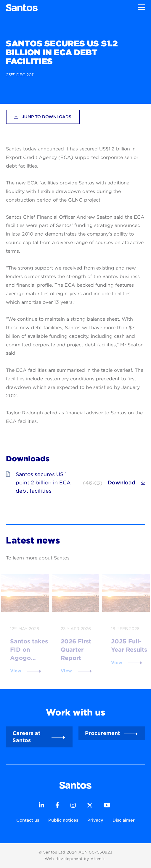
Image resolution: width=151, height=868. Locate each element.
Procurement (102, 733)
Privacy (95, 820)
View (16, 671)
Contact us (28, 820)
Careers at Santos (26, 737)
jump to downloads (43, 117)
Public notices (63, 820)
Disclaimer (124, 820)
